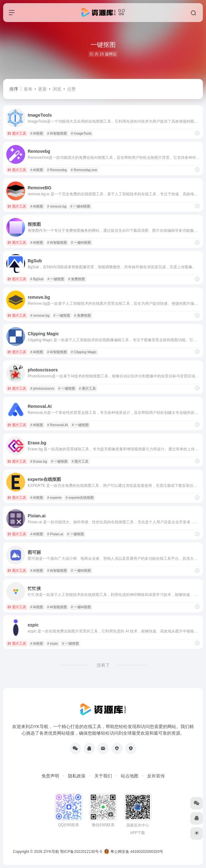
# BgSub (37, 279)
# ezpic (53, 643)
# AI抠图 (37, 133)
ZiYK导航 (51, 852)
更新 (42, 89)
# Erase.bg (39, 461)
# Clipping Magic (84, 352)
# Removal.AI (58, 425)
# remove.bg (57, 206)
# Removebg (57, 170)
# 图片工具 (87, 388)
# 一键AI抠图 (81, 206)
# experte (54, 498)
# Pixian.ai (55, 534)
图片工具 (17, 133)
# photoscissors (42, 388)
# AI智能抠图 (57, 133)
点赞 (71, 89)
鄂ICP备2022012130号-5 (81, 852)
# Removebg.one (84, 170)
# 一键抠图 (56, 279)
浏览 (57, 89)
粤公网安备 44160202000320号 (134, 852)
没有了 (103, 665)
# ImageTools (81, 133)
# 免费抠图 (77, 279)
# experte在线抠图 (80, 498)
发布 (28, 89)
